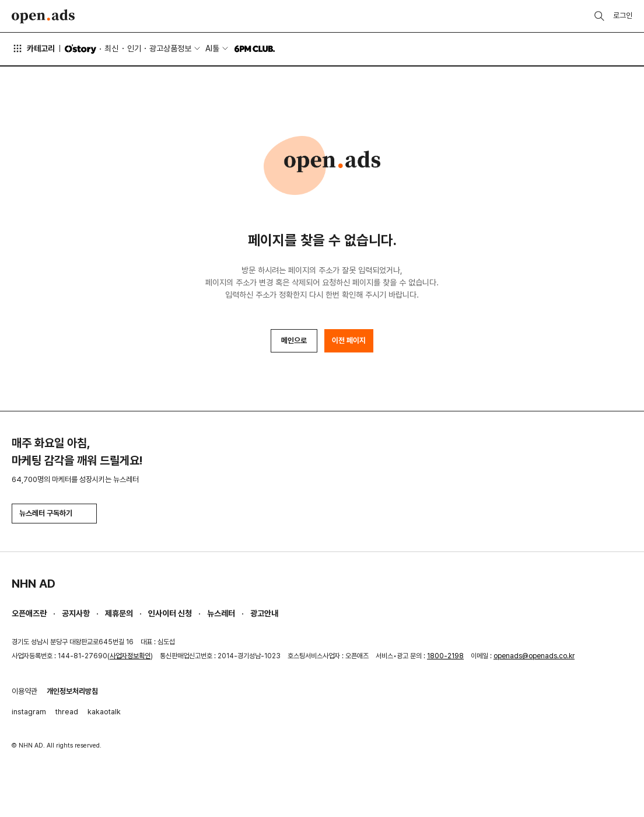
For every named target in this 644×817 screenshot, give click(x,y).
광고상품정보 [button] (170, 48)
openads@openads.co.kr (534, 656)
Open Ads (43, 16)
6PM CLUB (255, 49)
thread (67, 712)
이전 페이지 (349, 341)
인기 (134, 48)
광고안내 (264, 613)
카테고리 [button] (33, 48)
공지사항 (76, 613)
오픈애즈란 (29, 613)
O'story (80, 49)
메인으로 (294, 341)
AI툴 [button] (212, 48)
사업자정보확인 (130, 656)
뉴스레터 (221, 613)
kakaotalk (104, 712)
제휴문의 (119, 613)
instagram (29, 712)
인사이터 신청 (170, 613)
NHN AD (34, 584)
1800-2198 (445, 656)
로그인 (623, 15)
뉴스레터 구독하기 (54, 513)
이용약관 (24, 691)
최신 (111, 48)
